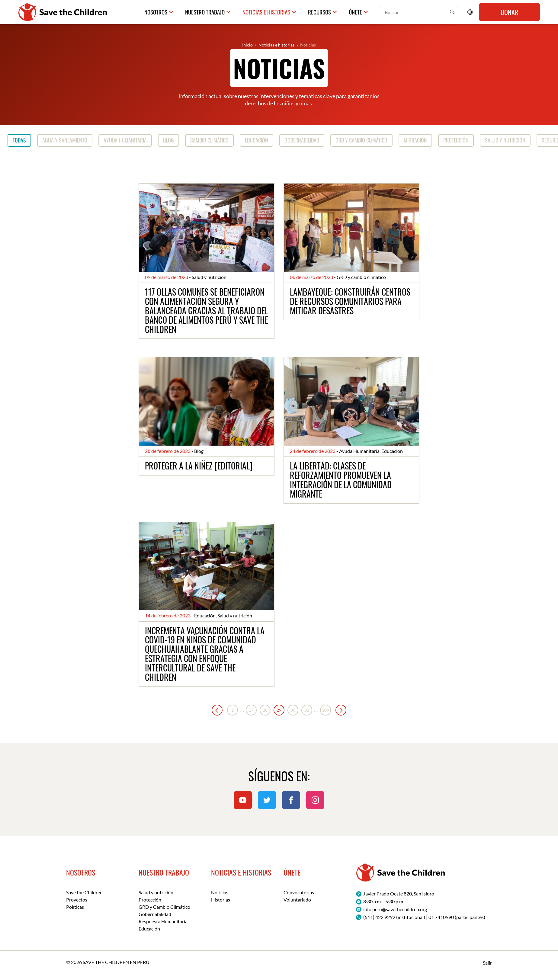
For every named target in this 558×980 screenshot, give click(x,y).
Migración (415, 140)
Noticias (308, 45)
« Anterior (217, 710)
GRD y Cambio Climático (164, 907)
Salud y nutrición (505, 140)
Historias (221, 900)
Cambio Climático (209, 140)
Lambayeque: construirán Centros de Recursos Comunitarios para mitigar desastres (350, 301)
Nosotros (163, 12)
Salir (487, 963)
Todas (19, 140)
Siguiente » (341, 710)
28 (265, 710)
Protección (456, 140)
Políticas (75, 907)
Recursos (321, 12)
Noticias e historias (270, 12)
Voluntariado (297, 900)
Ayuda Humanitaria (125, 140)
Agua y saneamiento (65, 140)
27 (251, 710)
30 (293, 710)
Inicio (247, 45)
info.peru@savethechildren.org (395, 909)
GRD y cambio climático (361, 140)
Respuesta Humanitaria (163, 922)
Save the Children (84, 893)
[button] (452, 12)
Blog (168, 140)
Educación (257, 140)
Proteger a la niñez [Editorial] (199, 466)
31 (307, 710)
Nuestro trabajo (211, 12)
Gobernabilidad (302, 140)
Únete (356, 12)
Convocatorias (299, 893)
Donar (509, 12)
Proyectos (77, 900)
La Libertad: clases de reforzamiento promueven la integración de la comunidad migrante (341, 480)
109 (325, 710)
